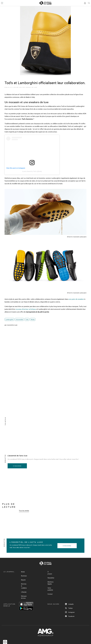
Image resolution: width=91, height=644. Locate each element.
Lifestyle (24, 592)
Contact (50, 594)
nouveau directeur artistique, (26, 309)
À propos (50, 573)
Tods (27, 319)
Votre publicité (50, 589)
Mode (33, 319)
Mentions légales (51, 583)
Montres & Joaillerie (24, 586)
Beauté (23, 580)
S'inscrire (17, 466)
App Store (26, 604)
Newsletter (51, 578)
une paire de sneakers (76, 299)
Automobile (19, 319)
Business (24, 576)
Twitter (69, 608)
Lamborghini (9, 319)
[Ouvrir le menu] (2, 3)
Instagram (70, 612)
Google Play (26, 608)
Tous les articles (24, 511)
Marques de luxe (24, 597)
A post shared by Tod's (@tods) (32, 171)
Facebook (70, 616)
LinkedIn (69, 604)
